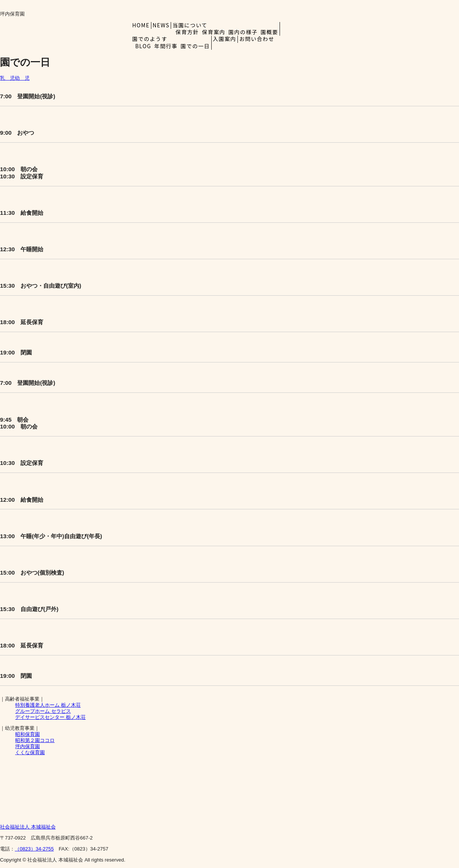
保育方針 (187, 32)
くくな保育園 (30, 752)
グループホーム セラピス (43, 711)
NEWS (161, 25)
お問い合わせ (257, 39)
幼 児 (22, 78)
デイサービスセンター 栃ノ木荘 (50, 717)
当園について (192, 25)
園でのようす (152, 39)
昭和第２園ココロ (35, 740)
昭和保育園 (28, 734)
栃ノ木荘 (48, 705)
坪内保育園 (28, 746)
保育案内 (214, 32)
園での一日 (195, 46)
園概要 (269, 32)
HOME (141, 25)
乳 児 (7, 78)
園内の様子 (243, 32)
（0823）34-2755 (34, 849)
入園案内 (225, 39)
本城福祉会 (28, 827)
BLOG (143, 46)
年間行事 (166, 46)
